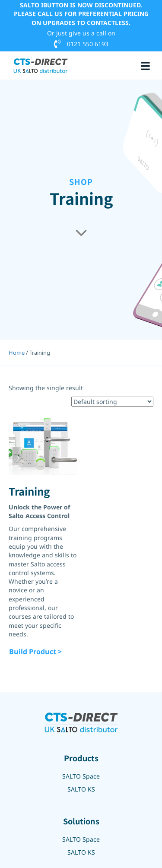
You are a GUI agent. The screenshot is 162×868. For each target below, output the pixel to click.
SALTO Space (81, 776)
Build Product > (35, 652)
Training (29, 491)
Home (17, 353)
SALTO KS (81, 789)
